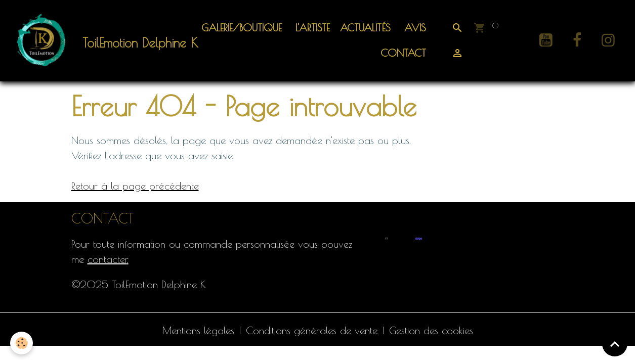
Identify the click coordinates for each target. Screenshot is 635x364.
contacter (107, 259)
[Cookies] (22, 343)
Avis (413, 28)
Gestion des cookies (431, 330)
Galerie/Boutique (242, 28)
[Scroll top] (615, 344)
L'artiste (311, 28)
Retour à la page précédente (135, 186)
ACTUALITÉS (365, 28)
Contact (401, 53)
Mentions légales (198, 330)
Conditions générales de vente (312, 330)
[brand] (94, 40)
